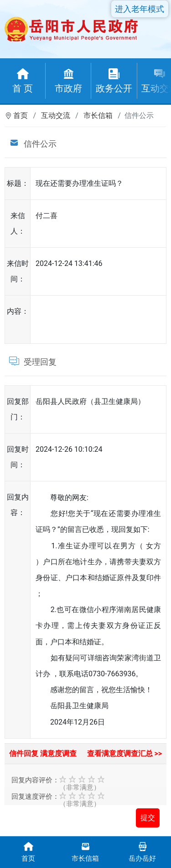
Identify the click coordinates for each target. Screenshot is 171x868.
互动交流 (56, 115)
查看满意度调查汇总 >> (125, 753)
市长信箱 (98, 115)
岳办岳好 (142, 851)
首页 (21, 115)
